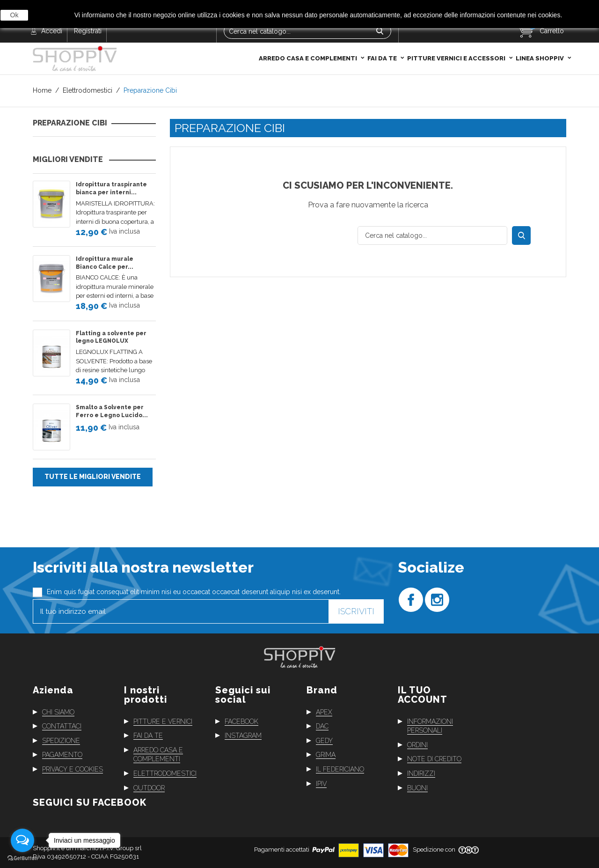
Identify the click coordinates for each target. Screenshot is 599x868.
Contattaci (62, 726)
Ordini (417, 745)
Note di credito (434, 759)
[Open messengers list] (22, 840)
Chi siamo (58, 712)
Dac (322, 726)
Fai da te (383, 39)
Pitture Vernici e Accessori (457, 39)
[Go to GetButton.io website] (22, 858)
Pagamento (62, 755)
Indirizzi (421, 773)
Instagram (243, 736)
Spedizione (61, 741)
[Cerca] (432, 235)
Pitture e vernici (163, 721)
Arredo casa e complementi (309, 39)
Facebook (241, 721)
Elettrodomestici (165, 773)
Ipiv (321, 783)
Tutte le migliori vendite (93, 477)
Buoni (417, 787)
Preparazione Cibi (70, 123)
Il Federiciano (340, 769)
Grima (326, 755)
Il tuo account (423, 694)
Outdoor (149, 787)
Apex (324, 712)
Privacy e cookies (73, 769)
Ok (15, 15)
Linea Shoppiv (541, 39)
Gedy (324, 741)
